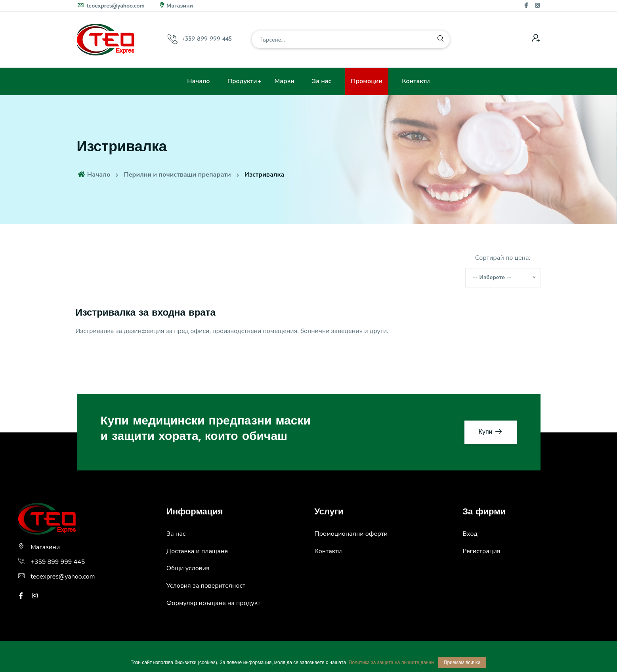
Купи (491, 432)
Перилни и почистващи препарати (177, 175)
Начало (198, 81)
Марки (285, 81)
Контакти (416, 81)
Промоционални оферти (351, 534)
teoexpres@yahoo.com (111, 6)
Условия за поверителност (206, 586)
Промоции (367, 81)
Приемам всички (462, 662)
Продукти (242, 81)
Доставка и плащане (197, 551)
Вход (470, 534)
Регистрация (481, 551)
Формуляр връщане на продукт (213, 603)
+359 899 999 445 (207, 39)
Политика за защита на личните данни (391, 662)
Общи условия (188, 568)
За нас (322, 81)
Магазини (176, 6)
